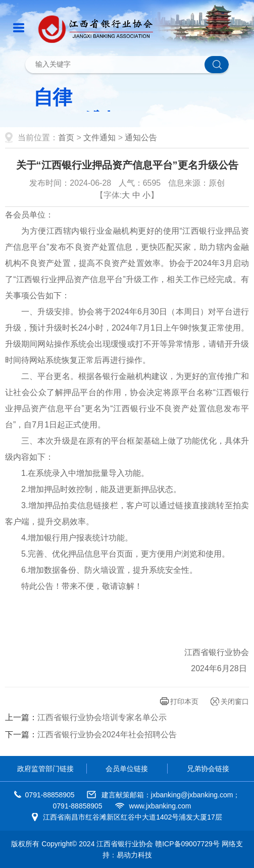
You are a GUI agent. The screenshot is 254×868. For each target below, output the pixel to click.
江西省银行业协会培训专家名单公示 (102, 717)
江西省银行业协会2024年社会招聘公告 (107, 735)
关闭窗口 (235, 701)
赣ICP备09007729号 (187, 844)
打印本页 (184, 701)
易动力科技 (134, 855)
